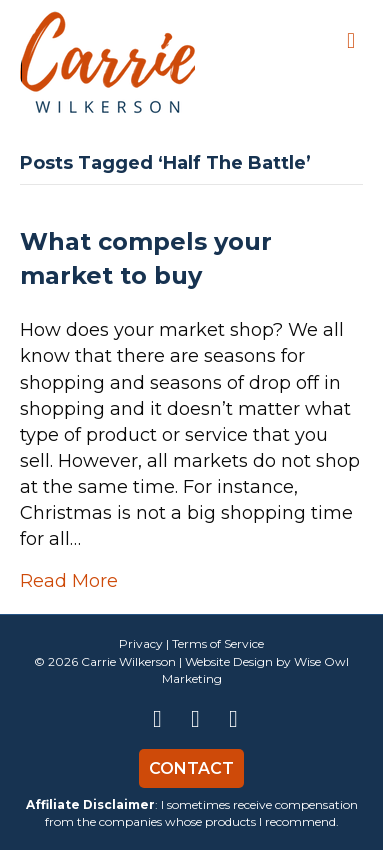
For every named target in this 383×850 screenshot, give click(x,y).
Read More (69, 581)
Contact (191, 768)
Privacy (141, 643)
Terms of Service (218, 643)
